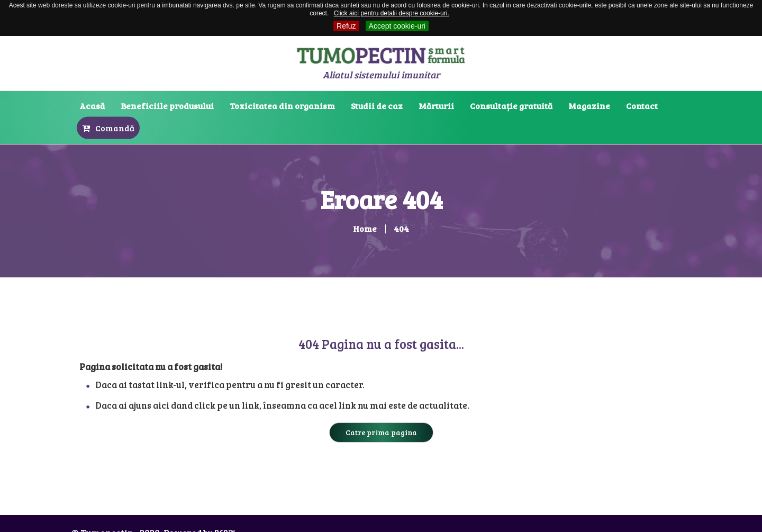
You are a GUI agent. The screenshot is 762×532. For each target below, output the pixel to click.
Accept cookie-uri (397, 26)
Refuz (346, 26)
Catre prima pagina (381, 432)
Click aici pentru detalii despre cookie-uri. (392, 13)
